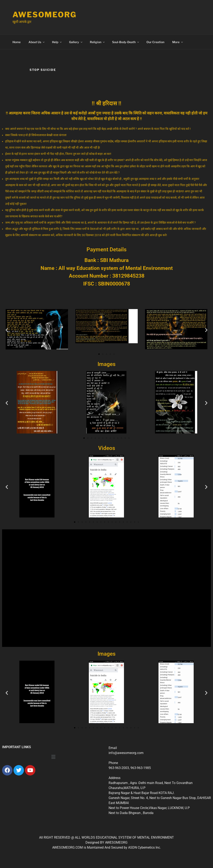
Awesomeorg (45, 15)
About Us (37, 42)
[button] (7, 330)
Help (57, 42)
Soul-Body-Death (126, 42)
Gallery (76, 42)
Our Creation (155, 42)
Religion (98, 42)
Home (17, 42)
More (178, 42)
